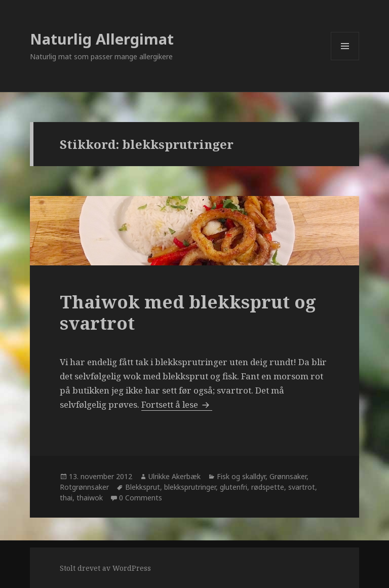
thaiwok (90, 498)
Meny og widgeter (345, 60)
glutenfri (234, 487)
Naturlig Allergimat (102, 39)
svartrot (302, 487)
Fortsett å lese (177, 404)
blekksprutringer (190, 487)
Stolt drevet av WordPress (105, 568)
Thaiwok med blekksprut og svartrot (188, 312)
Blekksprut (143, 487)
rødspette (268, 487)
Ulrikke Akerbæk (174, 476)
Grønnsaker (288, 476)
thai (66, 498)
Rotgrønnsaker (84, 487)
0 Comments (141, 498)
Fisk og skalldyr (241, 476)
